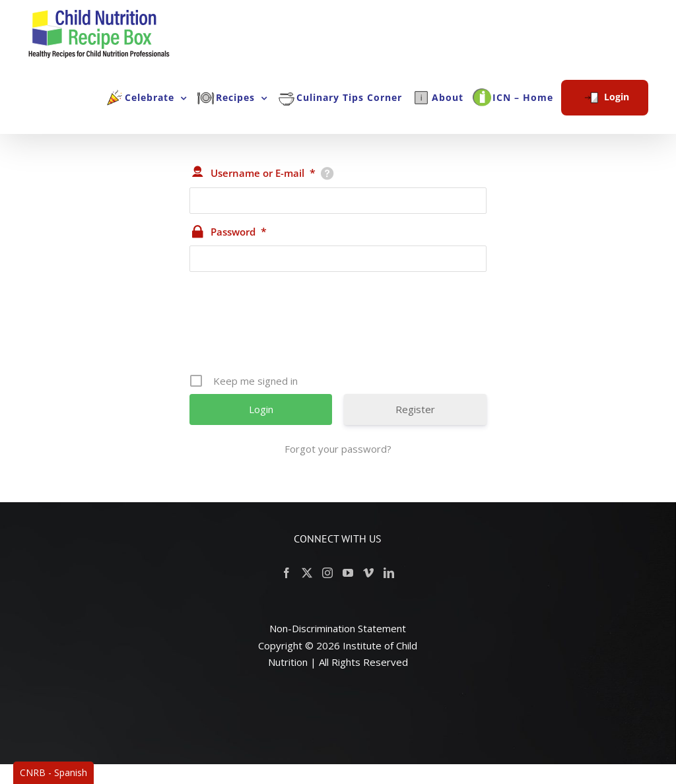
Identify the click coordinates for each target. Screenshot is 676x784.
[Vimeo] (368, 573)
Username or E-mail (263, 173)
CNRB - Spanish (53, 772)
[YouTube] (348, 573)
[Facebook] (287, 573)
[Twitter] (307, 573)
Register (415, 409)
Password (239, 232)
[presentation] (339, 327)
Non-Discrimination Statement (338, 628)
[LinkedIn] (389, 573)
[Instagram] (327, 573)
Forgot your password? (338, 449)
